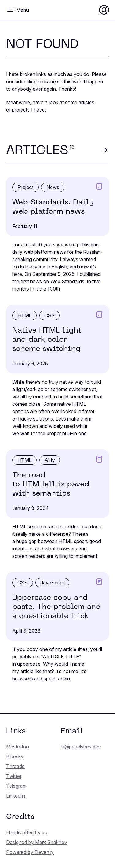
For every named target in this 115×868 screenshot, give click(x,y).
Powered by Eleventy (30, 852)
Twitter (14, 776)
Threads (15, 766)
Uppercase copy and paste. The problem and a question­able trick (57, 607)
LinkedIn (15, 796)
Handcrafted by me (27, 832)
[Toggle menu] (18, 10)
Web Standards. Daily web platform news (53, 207)
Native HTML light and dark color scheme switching (47, 340)
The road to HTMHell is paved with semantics (51, 485)
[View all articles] (104, 150)
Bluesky (15, 756)
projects (21, 110)
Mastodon (17, 747)
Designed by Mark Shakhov (37, 842)
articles (86, 102)
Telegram (16, 786)
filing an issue (41, 82)
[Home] (104, 10)
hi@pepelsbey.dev (81, 747)
